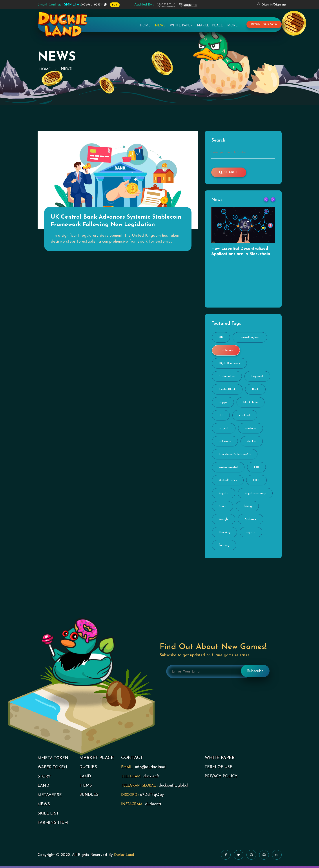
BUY (115, 5)
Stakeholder (227, 378)
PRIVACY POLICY (221, 778)
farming (224, 547)
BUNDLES (89, 797)
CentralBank (227, 391)
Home (145, 28)
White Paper (181, 28)
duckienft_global (173, 787)
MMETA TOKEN (53, 760)
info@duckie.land (150, 769)
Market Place (210, 28)
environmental (228, 469)
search (229, 172)
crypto (251, 534)
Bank (255, 391)
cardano (251, 430)
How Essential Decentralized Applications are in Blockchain (242, 252)
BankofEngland (250, 339)
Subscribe (255, 673)
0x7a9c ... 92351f (70, 5)
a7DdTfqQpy (152, 797)
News (160, 28)
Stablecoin (226, 352)
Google (224, 521)
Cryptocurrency (255, 495)
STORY (44, 778)
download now (264, 27)
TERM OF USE (219, 769)
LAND (43, 788)
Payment (257, 378)
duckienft (151, 778)
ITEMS (86, 787)
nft (221, 417)
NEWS (44, 806)
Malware (251, 521)
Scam (222, 508)
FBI (256, 469)
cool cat (245, 417)
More (232, 28)
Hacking (224, 534)
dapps (223, 404)
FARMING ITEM (53, 825)
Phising (247, 508)
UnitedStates (228, 482)
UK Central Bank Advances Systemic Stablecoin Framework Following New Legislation (117, 229)
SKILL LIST (48, 815)
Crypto (224, 495)
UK (221, 339)
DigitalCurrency (229, 365)
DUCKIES (88, 769)
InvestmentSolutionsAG (235, 456)
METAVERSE (50, 797)
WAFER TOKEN (52, 769)
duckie (252, 443)
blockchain (251, 404)
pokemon (225, 443)
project (224, 430)
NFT (256, 482)
